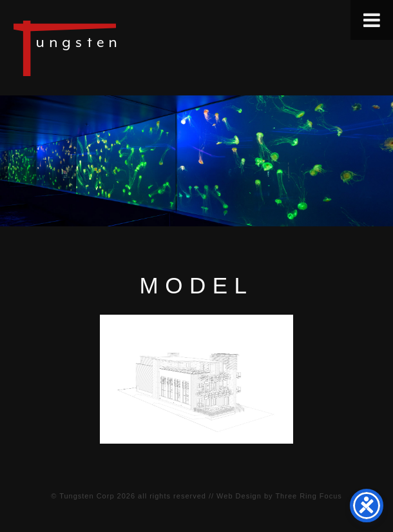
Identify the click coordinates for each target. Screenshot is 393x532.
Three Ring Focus (308, 496)
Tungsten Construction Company (110, 48)
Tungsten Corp (87, 496)
